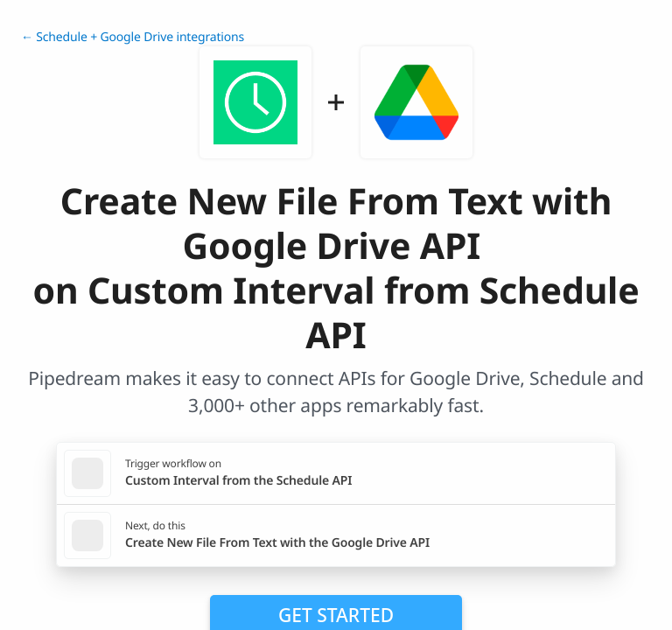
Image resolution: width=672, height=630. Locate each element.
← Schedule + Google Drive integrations (133, 37)
